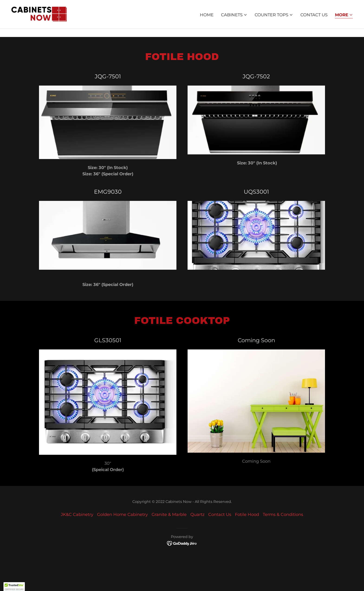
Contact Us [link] (314, 23)
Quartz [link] (197, 515)
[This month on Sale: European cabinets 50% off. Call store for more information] (182, 4)
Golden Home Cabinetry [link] (122, 515)
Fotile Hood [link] (247, 515)
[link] (39, 22)
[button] (234, 23)
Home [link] (207, 23)
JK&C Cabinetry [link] (77, 515)
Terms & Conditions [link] (283, 515)
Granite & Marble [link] (169, 515)
